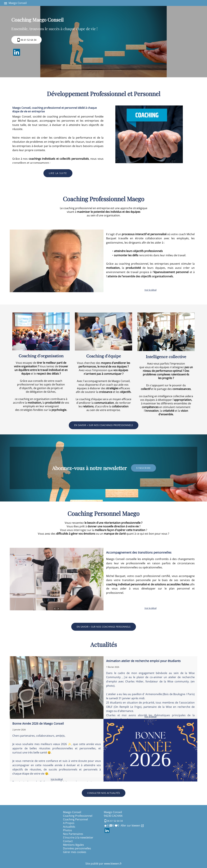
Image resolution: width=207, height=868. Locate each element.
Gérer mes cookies (75, 852)
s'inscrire (143, 468)
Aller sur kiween (132, 825)
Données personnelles (77, 848)
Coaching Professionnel (78, 816)
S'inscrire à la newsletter (78, 838)
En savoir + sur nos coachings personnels (104, 627)
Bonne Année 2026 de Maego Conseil (38, 723)
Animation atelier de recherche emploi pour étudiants (143, 661)
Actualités (69, 827)
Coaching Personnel (75, 819)
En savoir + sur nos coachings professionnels (104, 425)
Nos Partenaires (73, 834)
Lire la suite (58, 173)
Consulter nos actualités (104, 793)
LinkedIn (17, 52)
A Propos (69, 823)
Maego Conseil (72, 812)
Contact (68, 841)
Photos (67, 830)
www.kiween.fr (113, 864)
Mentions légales (73, 845)
